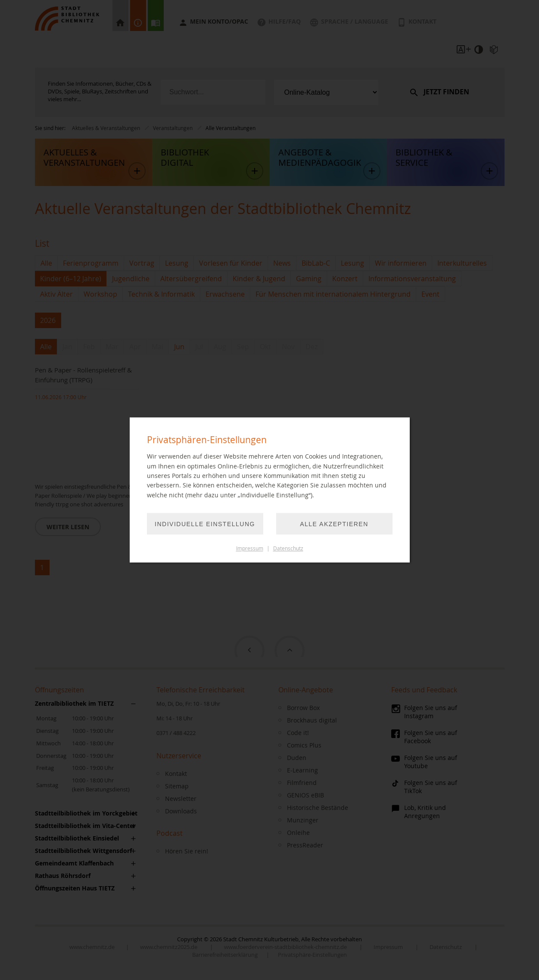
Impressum (250, 549)
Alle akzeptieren (334, 524)
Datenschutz (288, 549)
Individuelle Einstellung (205, 524)
